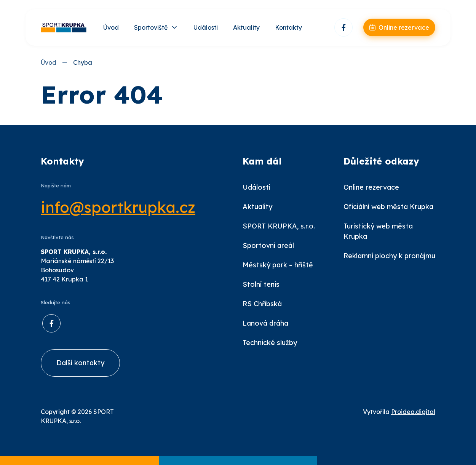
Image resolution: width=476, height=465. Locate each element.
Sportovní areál (268, 245)
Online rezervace (371, 187)
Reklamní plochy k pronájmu (389, 256)
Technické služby (270, 343)
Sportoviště (151, 27)
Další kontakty (80, 363)
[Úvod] (64, 28)
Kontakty (288, 27)
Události (206, 27)
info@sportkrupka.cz (118, 207)
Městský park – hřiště (278, 265)
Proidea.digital (413, 412)
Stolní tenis (261, 284)
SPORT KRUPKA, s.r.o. (279, 226)
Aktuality (246, 27)
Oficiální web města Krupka (388, 207)
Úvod (111, 27)
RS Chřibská (262, 304)
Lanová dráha (265, 323)
